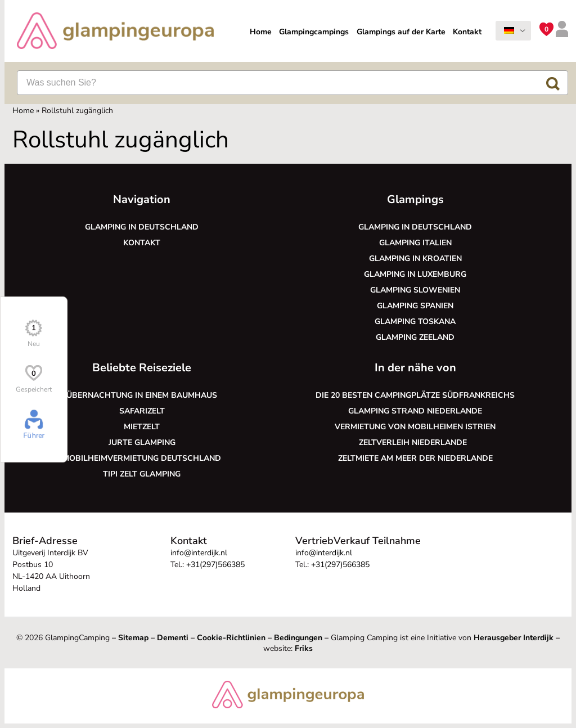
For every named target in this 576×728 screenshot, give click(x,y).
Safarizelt (142, 411)
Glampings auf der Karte (401, 32)
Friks (304, 648)
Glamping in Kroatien (415, 259)
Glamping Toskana (415, 322)
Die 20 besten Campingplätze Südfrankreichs (415, 395)
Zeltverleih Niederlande (415, 442)
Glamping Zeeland (415, 337)
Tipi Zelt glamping (142, 474)
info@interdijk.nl (199, 553)
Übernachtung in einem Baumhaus (142, 395)
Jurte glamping (142, 442)
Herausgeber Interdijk (514, 638)
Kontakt (467, 32)
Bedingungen (298, 638)
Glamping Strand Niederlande (415, 411)
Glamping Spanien (415, 306)
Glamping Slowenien (415, 290)
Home (261, 32)
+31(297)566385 (215, 565)
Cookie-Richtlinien (231, 638)
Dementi (173, 638)
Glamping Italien (415, 243)
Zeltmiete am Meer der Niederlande (415, 458)
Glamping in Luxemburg (415, 274)
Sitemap (133, 638)
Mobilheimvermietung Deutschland (142, 458)
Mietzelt (142, 427)
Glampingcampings (314, 32)
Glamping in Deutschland (142, 227)
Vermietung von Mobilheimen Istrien (415, 427)
